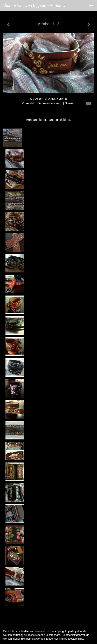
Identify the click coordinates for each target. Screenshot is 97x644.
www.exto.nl (42, 631)
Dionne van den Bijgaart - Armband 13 (37, 5)
